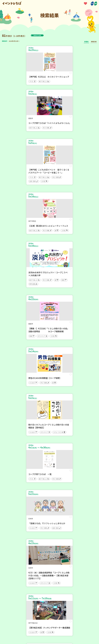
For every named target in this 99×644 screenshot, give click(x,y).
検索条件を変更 (42, 35)
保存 (44, 75)
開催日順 (94, 42)
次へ (61, 569)
